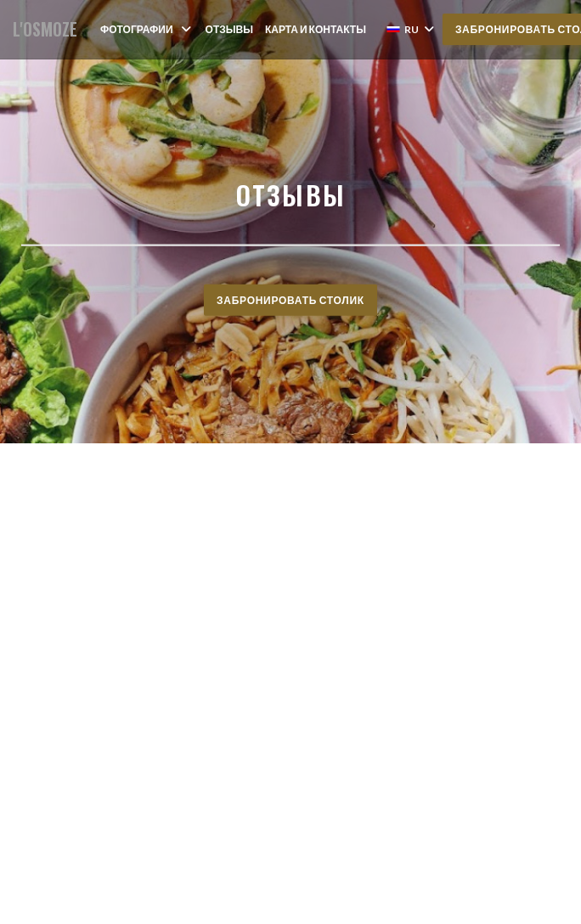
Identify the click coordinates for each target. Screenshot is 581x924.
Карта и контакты (316, 29)
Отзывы (229, 29)
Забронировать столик (290, 299)
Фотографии (147, 29)
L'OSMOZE (45, 29)
